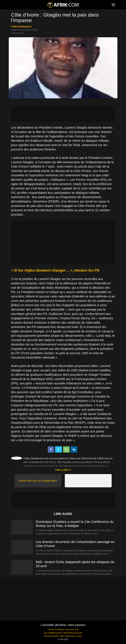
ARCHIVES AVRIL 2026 (54, 636)
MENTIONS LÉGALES (73, 633)
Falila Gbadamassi (21, 26)
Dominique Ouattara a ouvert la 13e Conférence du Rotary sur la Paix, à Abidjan (75, 524)
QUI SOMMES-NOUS (53, 633)
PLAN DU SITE (72, 630)
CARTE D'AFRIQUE (56, 630)
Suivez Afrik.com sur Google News (38, 481)
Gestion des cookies (74, 636)
